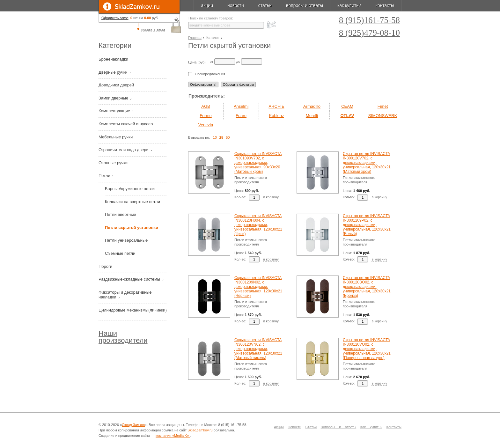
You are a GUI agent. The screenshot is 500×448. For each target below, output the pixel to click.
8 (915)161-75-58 (369, 20)
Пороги (106, 266)
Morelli (312, 116)
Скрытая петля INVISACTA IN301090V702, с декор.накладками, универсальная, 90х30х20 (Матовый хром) (258, 163)
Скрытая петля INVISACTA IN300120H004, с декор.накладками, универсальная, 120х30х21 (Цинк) (258, 225)
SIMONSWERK (383, 116)
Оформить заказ (115, 18)
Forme (206, 116)
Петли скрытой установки (132, 228)
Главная (195, 38)
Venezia (206, 125)
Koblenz (277, 116)
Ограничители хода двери (124, 150)
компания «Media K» (173, 436)
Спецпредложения (210, 74)
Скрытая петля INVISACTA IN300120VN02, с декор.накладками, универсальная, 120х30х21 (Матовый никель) (258, 349)
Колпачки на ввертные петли (132, 202)
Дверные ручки (114, 72)
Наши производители (123, 337)
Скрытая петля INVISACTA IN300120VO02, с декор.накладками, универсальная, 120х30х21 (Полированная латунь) (367, 349)
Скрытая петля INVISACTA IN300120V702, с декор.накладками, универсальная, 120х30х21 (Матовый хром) (367, 163)
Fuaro (241, 116)
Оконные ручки (114, 163)
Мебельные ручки (116, 137)
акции (207, 5)
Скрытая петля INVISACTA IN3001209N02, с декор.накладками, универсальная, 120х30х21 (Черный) (258, 287)
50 (228, 137)
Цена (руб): (197, 62)
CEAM (347, 106)
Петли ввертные (121, 214)
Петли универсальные (126, 240)
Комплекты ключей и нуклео (126, 124)
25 (221, 137)
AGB (206, 106)
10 (215, 137)
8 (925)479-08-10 (369, 33)
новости (236, 5)
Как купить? (371, 427)
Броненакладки (114, 59)
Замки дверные (114, 98)
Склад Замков (133, 425)
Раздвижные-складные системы (130, 279)
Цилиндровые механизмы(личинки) (133, 310)
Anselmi (241, 106)
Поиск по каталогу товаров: (211, 18)
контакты (385, 5)
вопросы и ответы (305, 5)
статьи (265, 5)
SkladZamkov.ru (139, 7)
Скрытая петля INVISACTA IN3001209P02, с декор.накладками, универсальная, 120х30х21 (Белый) (367, 225)
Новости (294, 427)
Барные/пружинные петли (130, 189)
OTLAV (347, 116)
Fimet (383, 106)
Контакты (394, 427)
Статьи (311, 427)
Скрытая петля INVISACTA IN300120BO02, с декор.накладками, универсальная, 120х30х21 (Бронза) (367, 287)
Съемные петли (120, 253)
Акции (279, 427)
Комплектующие (115, 111)
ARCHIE (276, 106)
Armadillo (312, 106)
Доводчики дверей (117, 85)
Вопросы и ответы (339, 427)
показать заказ (153, 29)
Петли (105, 176)
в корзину (271, 197)
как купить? (349, 5)
